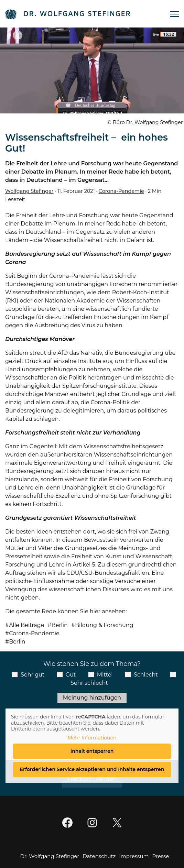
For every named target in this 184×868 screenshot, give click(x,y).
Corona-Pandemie (121, 191)
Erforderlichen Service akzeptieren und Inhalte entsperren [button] (92, 769)
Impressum (134, 856)
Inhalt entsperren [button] (92, 751)
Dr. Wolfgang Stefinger (50, 856)
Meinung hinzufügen (92, 698)
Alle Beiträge (26, 625)
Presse (160, 856)
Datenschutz (99, 856)
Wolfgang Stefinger (29, 191)
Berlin (59, 625)
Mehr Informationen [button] (92, 738)
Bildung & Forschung (104, 625)
